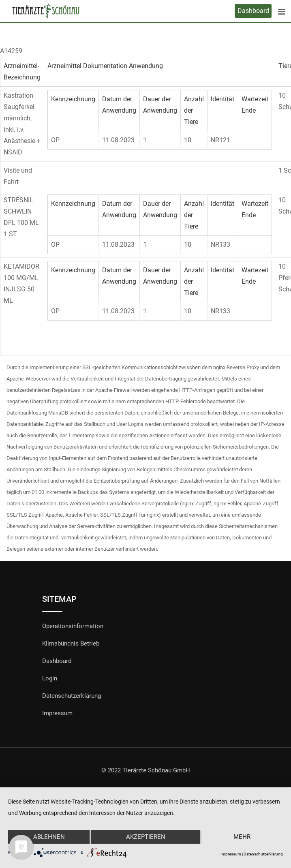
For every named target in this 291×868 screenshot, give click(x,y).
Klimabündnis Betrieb (71, 644)
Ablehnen (49, 837)
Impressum (57, 713)
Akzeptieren (146, 837)
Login (50, 678)
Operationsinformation (73, 626)
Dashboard (253, 11)
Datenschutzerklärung (72, 696)
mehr (242, 837)
